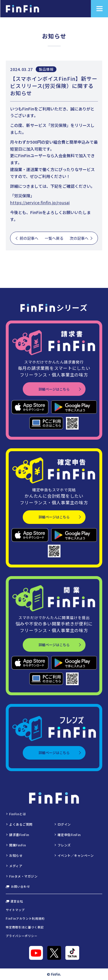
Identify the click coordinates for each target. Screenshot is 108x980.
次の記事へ (79, 238)
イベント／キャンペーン (76, 855)
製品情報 (46, 69)
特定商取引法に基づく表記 (25, 927)
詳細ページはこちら (54, 389)
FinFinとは (18, 814)
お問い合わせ (18, 887)
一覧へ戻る (54, 238)
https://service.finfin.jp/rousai (40, 203)
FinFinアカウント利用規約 (25, 918)
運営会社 (14, 901)
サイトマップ (15, 910)
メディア (16, 866)
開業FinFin (18, 845)
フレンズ (64, 845)
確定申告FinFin (69, 835)
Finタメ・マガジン (23, 876)
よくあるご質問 (21, 824)
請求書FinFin (19, 835)
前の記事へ (29, 238)
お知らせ (16, 855)
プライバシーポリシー (22, 936)
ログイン (64, 824)
